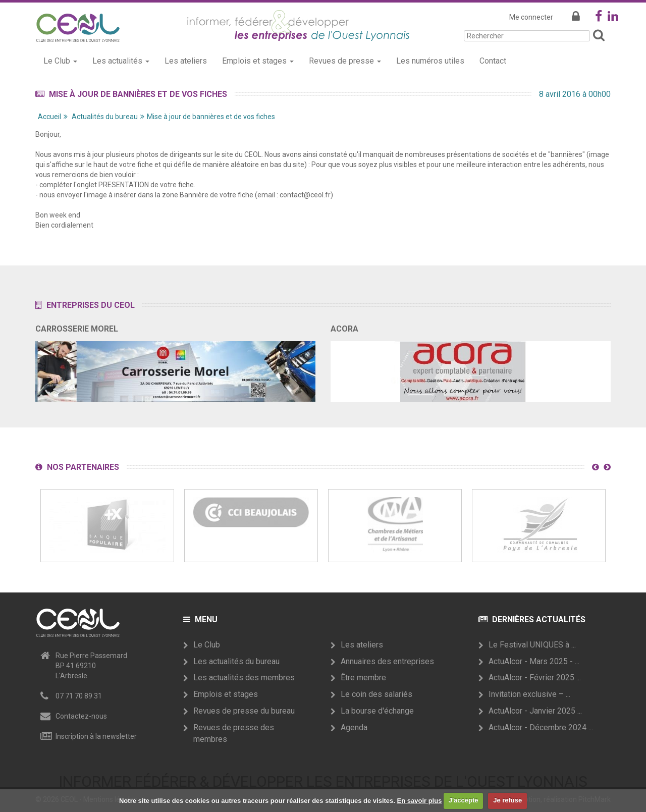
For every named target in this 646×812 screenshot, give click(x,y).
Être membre (363, 678)
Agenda (354, 727)
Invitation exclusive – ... (529, 694)
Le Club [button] (60, 61)
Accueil (49, 117)
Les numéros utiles (430, 61)
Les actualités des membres (244, 678)
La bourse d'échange (377, 711)
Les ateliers (186, 61)
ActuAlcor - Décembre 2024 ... (541, 727)
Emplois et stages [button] (258, 61)
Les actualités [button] (121, 61)
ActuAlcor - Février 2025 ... (535, 678)
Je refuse (507, 800)
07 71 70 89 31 (79, 696)
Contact (493, 61)
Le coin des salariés (376, 694)
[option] (107, 526)
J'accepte (464, 800)
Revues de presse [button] (345, 61)
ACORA (344, 329)
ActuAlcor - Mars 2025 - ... (534, 661)
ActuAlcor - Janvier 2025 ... (535, 711)
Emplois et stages (226, 694)
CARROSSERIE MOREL (77, 329)
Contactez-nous (81, 716)
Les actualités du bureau (236, 661)
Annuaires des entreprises (387, 661)
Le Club (207, 645)
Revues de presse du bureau (244, 711)
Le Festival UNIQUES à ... (532, 645)
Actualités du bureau (105, 117)
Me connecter (531, 17)
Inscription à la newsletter (96, 736)
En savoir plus (420, 800)
